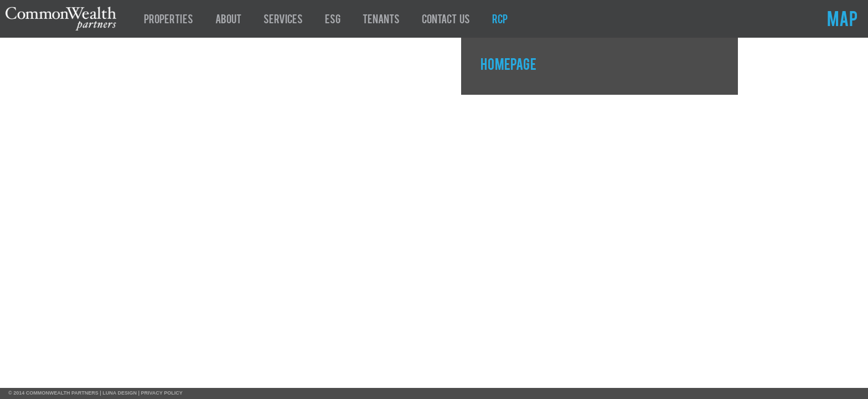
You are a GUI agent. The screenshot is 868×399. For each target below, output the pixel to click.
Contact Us (446, 21)
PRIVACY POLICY (162, 393)
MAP (842, 21)
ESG (333, 21)
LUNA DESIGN (120, 393)
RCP (500, 21)
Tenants (381, 21)
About (228, 21)
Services (283, 21)
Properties (169, 21)
